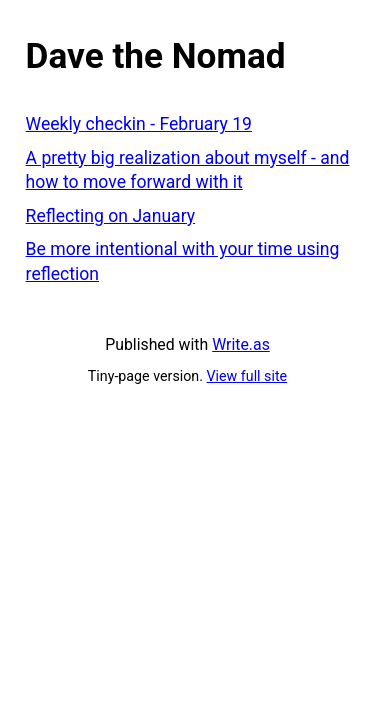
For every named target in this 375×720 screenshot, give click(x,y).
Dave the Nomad (156, 56)
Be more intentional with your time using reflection (183, 261)
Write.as (241, 344)
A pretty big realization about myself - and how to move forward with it (188, 170)
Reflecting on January (111, 216)
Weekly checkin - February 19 (139, 124)
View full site (247, 376)
